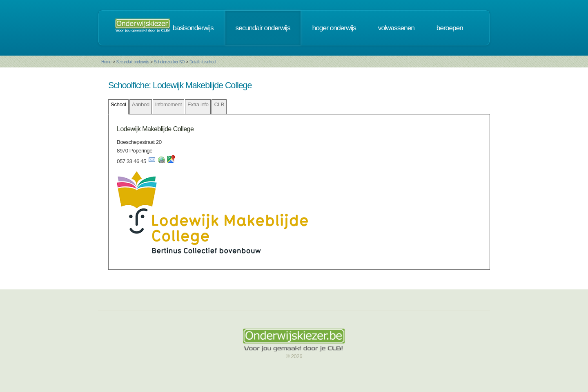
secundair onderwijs (263, 28)
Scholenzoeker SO (169, 62)
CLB (219, 104)
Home (106, 62)
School (118, 104)
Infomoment (168, 104)
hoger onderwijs (334, 28)
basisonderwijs (193, 28)
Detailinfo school (203, 62)
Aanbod (141, 104)
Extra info (198, 104)
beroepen (450, 28)
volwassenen (396, 28)
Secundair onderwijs (133, 62)
